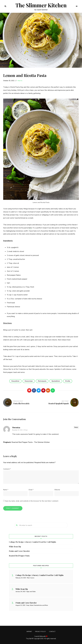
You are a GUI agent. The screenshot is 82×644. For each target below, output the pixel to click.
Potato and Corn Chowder (19, 551)
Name (6, 490)
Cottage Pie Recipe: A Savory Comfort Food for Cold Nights (33, 542)
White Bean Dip (15, 547)
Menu (77, 6)
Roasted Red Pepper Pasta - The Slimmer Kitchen (31, 442)
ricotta (68, 381)
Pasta (20, 81)
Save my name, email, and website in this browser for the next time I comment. (32, 501)
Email (31, 490)
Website (57, 490)
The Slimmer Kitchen (41, 5)
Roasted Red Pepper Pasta (19, 556)
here (30, 228)
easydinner (16, 381)
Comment (7, 469)
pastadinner (56, 381)
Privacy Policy (40, 632)
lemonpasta (43, 381)
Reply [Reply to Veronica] (76, 427)
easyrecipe (29, 381)
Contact (52, 632)
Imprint (29, 632)
